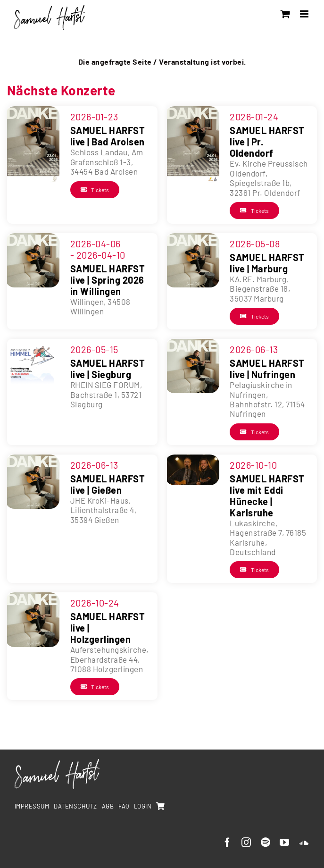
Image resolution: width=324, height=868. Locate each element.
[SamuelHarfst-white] (57, 763)
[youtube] (285, 843)
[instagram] (246, 843)
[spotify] (266, 843)
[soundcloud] (304, 843)
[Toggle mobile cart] (286, 14)
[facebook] (228, 843)
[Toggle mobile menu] (305, 14)
